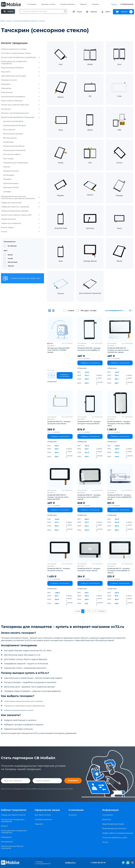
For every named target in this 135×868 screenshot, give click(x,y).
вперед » (102, 611)
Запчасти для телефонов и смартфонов (20, 57)
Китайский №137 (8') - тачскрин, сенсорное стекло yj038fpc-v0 (89, 349)
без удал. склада (89, 310)
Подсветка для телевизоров (16, 163)
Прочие (7, 167)
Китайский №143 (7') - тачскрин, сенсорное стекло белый (59, 423)
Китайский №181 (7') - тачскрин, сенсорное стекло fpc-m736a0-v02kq (119, 424)
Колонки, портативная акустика (20, 113)
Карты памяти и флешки (20, 101)
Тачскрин (7, 179)
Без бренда (12, 246)
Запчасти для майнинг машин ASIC (20, 215)
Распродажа (9, 175)
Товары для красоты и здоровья (20, 207)
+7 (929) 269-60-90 (98, 863)
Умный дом (20, 109)
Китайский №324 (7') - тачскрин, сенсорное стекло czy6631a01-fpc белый (120, 497)
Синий (10, 258)
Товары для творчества (20, 203)
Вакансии (107, 819)
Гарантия (83, 4)
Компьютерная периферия (20, 97)
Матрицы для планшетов (14, 150)
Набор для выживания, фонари (15, 211)
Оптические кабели (12, 154)
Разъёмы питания (11, 171)
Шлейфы (7, 192)
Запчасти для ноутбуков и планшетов (25, 21)
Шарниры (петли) (11, 187)
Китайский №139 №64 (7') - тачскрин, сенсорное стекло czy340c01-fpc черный (118, 350)
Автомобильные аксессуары (20, 76)
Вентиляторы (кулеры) (13, 134)
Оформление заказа (47, 810)
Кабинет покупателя (14, 810)
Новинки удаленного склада (14, 49)
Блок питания (9, 130)
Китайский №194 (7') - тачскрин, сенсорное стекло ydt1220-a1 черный (89, 497)
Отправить (73, 781)
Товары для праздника (20, 223)
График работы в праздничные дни (118, 833)
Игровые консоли (9, 80)
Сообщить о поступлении (65, 375)
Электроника (20, 92)
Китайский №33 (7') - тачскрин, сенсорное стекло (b (59, 570)
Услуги (20, 232)
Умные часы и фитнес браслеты (20, 105)
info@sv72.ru (70, 863)
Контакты (95, 4)
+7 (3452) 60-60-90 (127, 4)
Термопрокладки (11, 183)
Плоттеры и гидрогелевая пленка (16, 53)
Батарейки (20, 84)
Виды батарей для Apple (113, 824)
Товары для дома (20, 219)
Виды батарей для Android (114, 828)
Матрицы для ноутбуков (14, 146)
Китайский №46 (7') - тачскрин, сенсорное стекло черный (89, 570)
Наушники (20, 72)
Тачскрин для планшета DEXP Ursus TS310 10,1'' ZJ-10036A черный (58, 350)
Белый (10, 255)
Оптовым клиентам (67, 4)
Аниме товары (20, 227)
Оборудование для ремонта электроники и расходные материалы (20, 197)
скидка (71, 310)
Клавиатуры (8, 142)
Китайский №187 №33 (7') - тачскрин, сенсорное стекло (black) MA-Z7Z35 (58, 497)
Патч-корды (8, 159)
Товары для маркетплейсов (13, 815)
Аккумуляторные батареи (20, 68)
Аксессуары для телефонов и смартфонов (20, 62)
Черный (11, 266)
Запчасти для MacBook (13, 121)
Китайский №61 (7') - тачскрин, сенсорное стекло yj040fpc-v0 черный (119, 571)
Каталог (9, 21)
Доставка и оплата (48, 4)
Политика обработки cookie (115, 838)
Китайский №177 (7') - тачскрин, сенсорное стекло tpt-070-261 (89, 423)
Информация (110, 810)
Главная (2, 21)
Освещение (20, 88)
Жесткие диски (10, 138)
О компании (32, 4)
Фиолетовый (13, 262)
